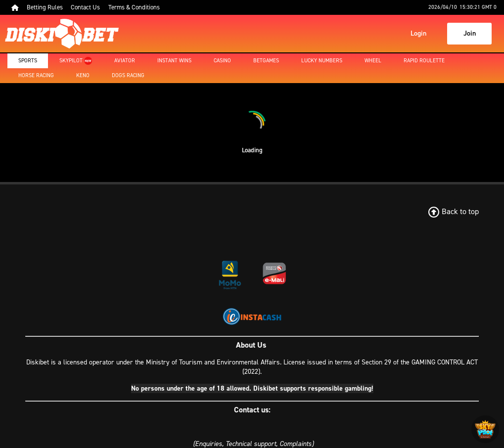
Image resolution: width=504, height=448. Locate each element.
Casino (222, 61)
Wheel (373, 61)
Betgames (266, 61)
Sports (28, 61)
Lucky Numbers (322, 61)
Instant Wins (174, 61)
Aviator (125, 61)
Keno (83, 75)
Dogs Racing (128, 75)
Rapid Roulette (424, 61)
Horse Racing (36, 75)
